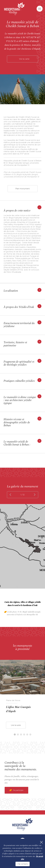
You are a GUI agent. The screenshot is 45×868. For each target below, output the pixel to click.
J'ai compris (23, 864)
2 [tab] (18, 734)
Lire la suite (16, 725)
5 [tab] (27, 734)
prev (11, 495)
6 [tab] (30, 734)
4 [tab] (24, 734)
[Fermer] (41, 842)
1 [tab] (15, 734)
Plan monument (22, 189)
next (34, 495)
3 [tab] (21, 734)
